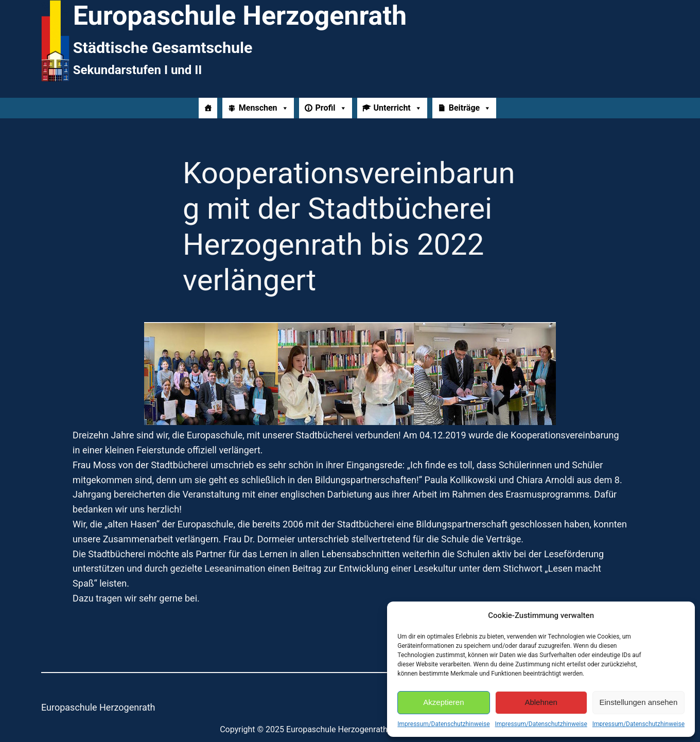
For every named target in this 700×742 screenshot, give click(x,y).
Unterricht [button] (398, 108)
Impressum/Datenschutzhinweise (443, 724)
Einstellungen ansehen (638, 702)
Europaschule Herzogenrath (98, 707)
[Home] (208, 108)
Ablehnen (541, 702)
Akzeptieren (443, 702)
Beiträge (470, 108)
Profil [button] (331, 108)
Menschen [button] (264, 108)
